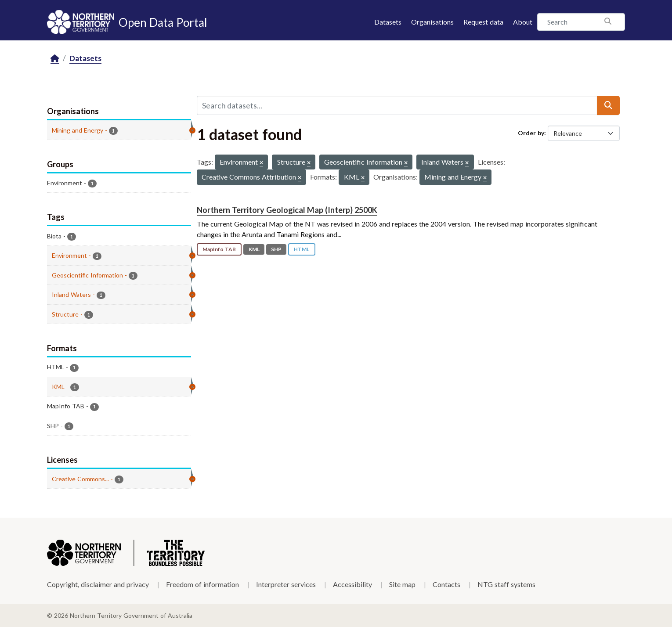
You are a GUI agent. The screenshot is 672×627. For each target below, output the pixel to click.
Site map (402, 584)
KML (254, 249)
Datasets (388, 22)
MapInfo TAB (219, 249)
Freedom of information (202, 584)
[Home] (55, 59)
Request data (483, 22)
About (523, 22)
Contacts (446, 584)
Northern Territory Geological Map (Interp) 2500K (287, 210)
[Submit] (608, 105)
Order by (531, 133)
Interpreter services (286, 584)
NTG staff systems (506, 584)
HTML (302, 249)
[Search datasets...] (397, 105)
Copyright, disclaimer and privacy (98, 584)
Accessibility (352, 584)
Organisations (432, 22)
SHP (276, 249)
